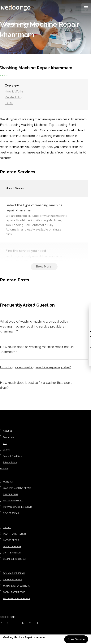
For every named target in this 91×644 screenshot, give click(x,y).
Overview (12, 86)
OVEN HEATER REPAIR (14, 592)
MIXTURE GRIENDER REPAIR (17, 586)
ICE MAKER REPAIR (12, 580)
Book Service (76, 639)
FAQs (9, 103)
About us (7, 431)
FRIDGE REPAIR (11, 494)
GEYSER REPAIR (11, 513)
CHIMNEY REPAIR (12, 553)
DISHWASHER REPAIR (14, 573)
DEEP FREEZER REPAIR (15, 559)
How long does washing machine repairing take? (35, 367)
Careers (7, 450)
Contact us (8, 437)
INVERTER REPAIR (12, 546)
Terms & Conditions (13, 456)
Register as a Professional (22, 24)
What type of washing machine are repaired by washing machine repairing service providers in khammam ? (34, 326)
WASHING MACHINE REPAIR (17, 488)
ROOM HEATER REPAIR (14, 534)
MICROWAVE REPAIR (13, 501)
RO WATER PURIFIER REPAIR (17, 507)
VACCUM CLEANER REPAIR (16, 599)
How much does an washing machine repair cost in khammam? (37, 349)
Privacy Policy (10, 462)
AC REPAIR (8, 482)
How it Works (14, 91)
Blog (5, 444)
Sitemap (4, 469)
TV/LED (7, 528)
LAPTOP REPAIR (11, 540)
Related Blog (14, 97)
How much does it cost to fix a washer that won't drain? (36, 385)
